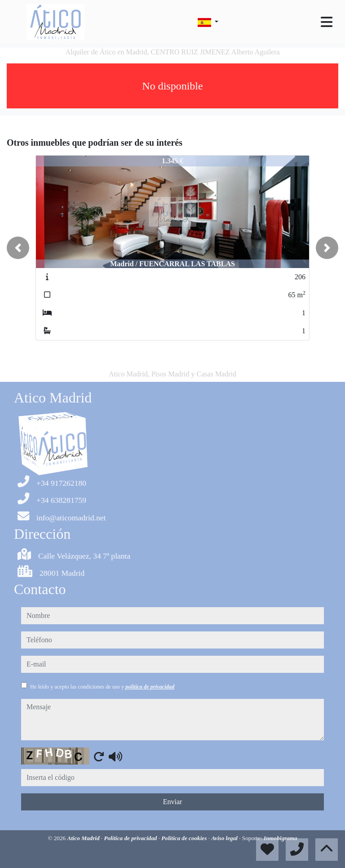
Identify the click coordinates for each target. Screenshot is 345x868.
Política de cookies (185, 838)
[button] (18, 248)
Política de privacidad (131, 838)
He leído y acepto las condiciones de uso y (102, 687)
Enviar (173, 802)
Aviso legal (225, 838)
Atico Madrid (84, 838)
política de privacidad (150, 687)
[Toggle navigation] (327, 22)
